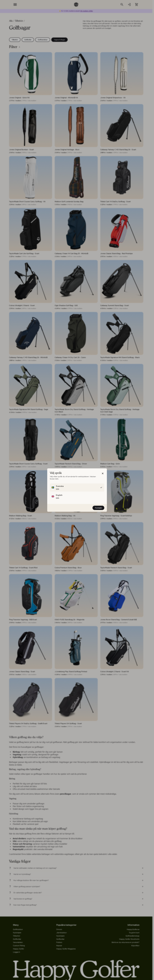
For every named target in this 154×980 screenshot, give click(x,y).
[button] (103, 476)
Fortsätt (98, 508)
